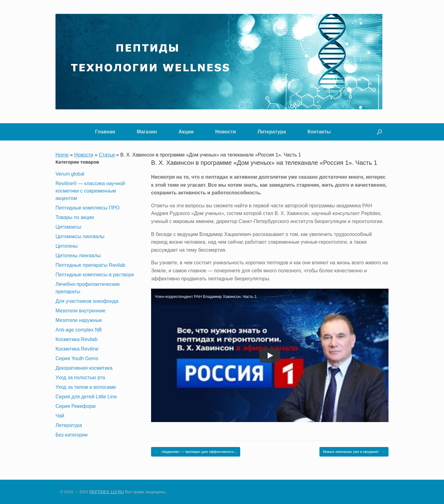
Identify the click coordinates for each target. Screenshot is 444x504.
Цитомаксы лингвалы (80, 236)
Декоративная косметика (84, 368)
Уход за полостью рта (80, 378)
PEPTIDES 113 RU (107, 492)
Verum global (70, 174)
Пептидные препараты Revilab (90, 265)
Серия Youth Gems (77, 358)
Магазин (147, 132)
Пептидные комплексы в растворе (95, 275)
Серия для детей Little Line (86, 397)
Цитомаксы (68, 227)
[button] (379, 132)
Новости (226, 132)
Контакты (319, 132)
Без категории (72, 435)
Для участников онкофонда (87, 301)
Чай (60, 416)
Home (62, 155)
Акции (186, 132)
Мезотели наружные (79, 320)
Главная (105, 132)
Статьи (107, 155)
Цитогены (67, 246)
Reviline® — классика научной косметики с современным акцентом (90, 191)
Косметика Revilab (76, 339)
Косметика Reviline (77, 349)
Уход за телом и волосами (86, 387)
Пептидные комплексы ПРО (88, 208)
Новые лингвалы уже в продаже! (354, 452)
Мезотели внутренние (80, 311)
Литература (272, 132)
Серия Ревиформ (76, 406)
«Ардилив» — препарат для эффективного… (196, 452)
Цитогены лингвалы (78, 256)
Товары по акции (75, 217)
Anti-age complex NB (79, 330)
